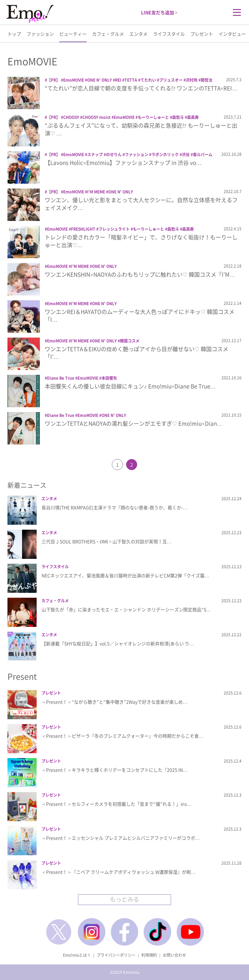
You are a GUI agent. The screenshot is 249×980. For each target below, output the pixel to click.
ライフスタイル (169, 34)
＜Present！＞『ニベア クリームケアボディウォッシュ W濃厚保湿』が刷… (119, 872)
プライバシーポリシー (116, 955)
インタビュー (232, 34)
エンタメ (138, 34)
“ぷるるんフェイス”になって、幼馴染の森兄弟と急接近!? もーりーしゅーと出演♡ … (141, 129)
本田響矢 (109, 378)
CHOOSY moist (96, 117)
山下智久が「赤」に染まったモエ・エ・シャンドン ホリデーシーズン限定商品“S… (126, 609)
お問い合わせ (174, 955)
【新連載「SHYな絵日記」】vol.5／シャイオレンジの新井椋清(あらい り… (118, 643)
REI (118, 80)
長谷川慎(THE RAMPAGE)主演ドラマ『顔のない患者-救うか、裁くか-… (114, 507)
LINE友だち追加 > (159, 12)
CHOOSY (71, 117)
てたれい (148, 80)
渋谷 (186, 155)
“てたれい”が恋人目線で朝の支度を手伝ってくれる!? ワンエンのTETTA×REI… (141, 88)
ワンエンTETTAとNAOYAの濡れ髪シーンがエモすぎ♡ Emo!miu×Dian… (134, 423)
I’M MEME (96, 192)
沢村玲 (192, 80)
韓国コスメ (130, 341)
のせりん (114, 155)
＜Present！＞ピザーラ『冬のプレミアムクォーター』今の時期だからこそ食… (122, 736)
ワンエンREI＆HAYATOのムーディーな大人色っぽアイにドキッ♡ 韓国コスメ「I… (140, 315)
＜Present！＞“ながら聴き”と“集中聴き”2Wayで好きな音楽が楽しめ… (114, 702)
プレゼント (202, 34)
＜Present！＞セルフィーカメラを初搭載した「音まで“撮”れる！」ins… (117, 804)
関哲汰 (207, 80)
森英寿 (193, 117)
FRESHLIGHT (83, 229)
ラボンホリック (165, 155)
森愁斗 (178, 117)
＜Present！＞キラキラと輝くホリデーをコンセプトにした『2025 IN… (114, 770)
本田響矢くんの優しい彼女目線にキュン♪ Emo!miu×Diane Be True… (130, 386)
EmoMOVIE (74, 80)
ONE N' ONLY (100, 80)
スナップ (95, 155)
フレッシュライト (114, 229)
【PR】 (53, 80)
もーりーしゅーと (153, 117)
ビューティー (73, 34)
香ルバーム (203, 155)
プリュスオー (171, 80)
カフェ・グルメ (108, 34)
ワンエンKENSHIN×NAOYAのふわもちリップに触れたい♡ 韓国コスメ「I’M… (140, 274)
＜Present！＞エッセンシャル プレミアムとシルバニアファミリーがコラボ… (121, 838)
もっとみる (124, 899)
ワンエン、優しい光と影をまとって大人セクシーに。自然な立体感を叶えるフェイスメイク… (141, 204)
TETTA (131, 80)
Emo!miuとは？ (77, 955)
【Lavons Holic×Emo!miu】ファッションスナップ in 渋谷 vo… (123, 162)
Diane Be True (61, 378)
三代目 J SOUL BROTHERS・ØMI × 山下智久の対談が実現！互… (107, 541)
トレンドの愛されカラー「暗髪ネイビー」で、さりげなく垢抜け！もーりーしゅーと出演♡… (141, 241)
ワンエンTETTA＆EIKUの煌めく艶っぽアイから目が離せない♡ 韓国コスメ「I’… (136, 353)
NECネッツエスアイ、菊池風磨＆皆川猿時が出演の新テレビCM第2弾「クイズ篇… (125, 575)
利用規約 (149, 955)
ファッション (40, 34)
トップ (14, 34)
